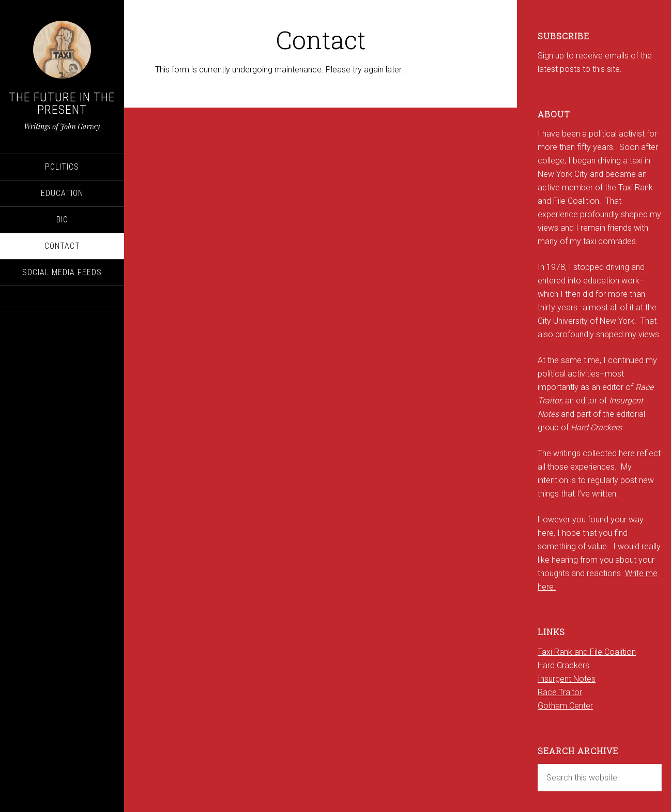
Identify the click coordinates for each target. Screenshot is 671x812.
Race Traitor (560, 692)
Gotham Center (565, 706)
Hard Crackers (563, 665)
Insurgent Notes (567, 679)
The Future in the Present (62, 103)
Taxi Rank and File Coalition (587, 652)
